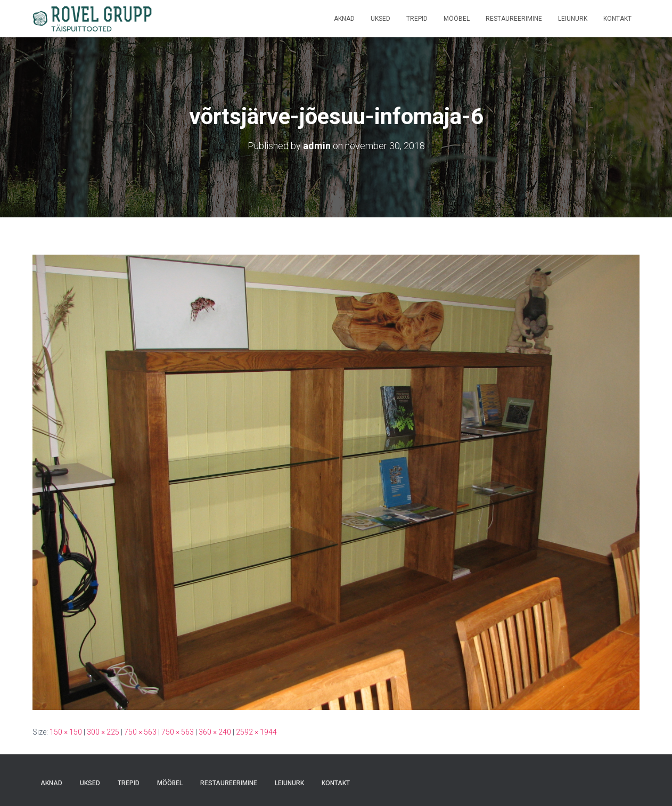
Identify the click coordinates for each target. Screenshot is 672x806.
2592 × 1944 (256, 732)
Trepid (417, 19)
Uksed (380, 19)
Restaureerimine (514, 19)
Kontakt (617, 19)
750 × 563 (140, 732)
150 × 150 (66, 732)
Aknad (344, 19)
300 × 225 (103, 732)
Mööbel (457, 19)
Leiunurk (573, 19)
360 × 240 (215, 732)
